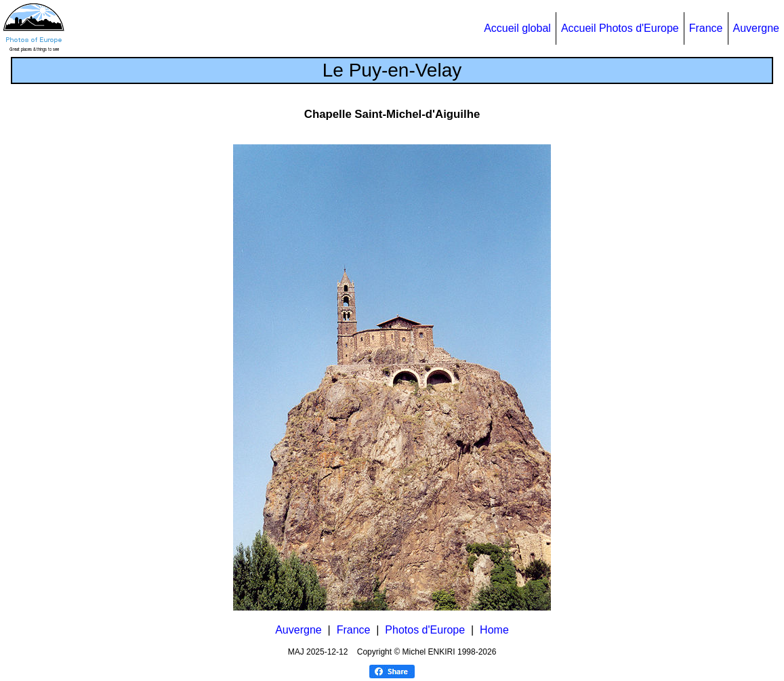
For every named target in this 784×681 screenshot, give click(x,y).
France (706, 28)
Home (494, 630)
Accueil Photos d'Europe (620, 28)
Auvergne (757, 28)
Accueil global (517, 28)
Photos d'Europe (425, 630)
